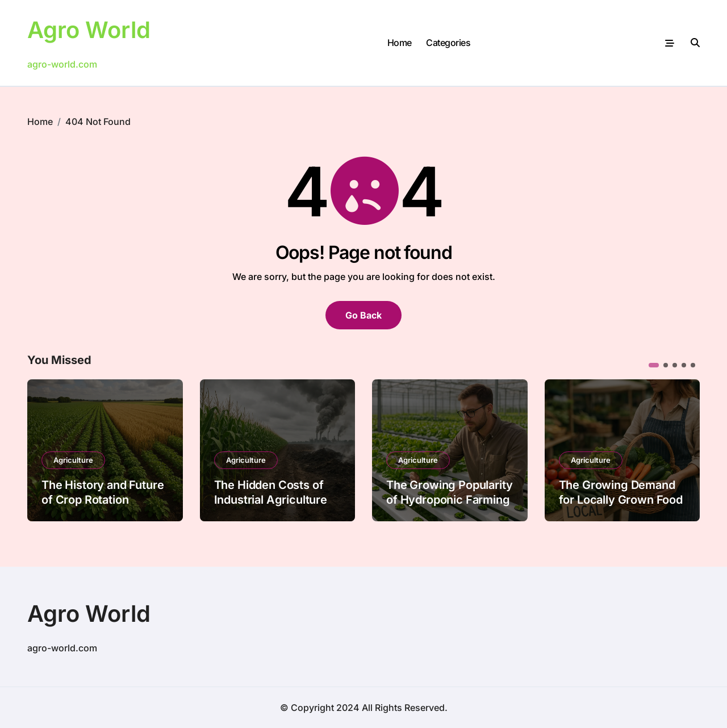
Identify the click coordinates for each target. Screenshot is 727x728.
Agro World (89, 30)
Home (400, 43)
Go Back (363, 315)
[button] (654, 365)
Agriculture (73, 460)
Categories (448, 43)
